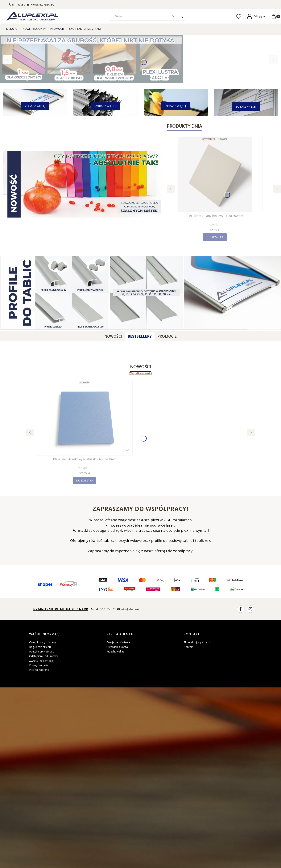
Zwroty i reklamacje (41, 661)
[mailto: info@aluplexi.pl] (40, 4)
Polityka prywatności (42, 651)
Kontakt (189, 647)
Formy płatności (39, 665)
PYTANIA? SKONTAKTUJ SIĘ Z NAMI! (61, 609)
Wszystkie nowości (140, 373)
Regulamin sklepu (40, 647)
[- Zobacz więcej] (35, 106)
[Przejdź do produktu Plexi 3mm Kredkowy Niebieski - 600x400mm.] (85, 418)
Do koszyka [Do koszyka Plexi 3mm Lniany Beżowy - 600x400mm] (215, 237)
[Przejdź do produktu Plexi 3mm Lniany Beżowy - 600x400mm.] (215, 175)
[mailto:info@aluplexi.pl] (130, 609)
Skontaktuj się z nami (197, 642)
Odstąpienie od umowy (43, 656)
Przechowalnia (115, 651)
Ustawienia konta (117, 647)
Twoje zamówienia (118, 642)
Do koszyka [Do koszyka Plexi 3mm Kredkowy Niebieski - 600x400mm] (85, 480)
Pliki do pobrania (39, 670)
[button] (181, 16)
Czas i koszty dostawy (43, 642)
